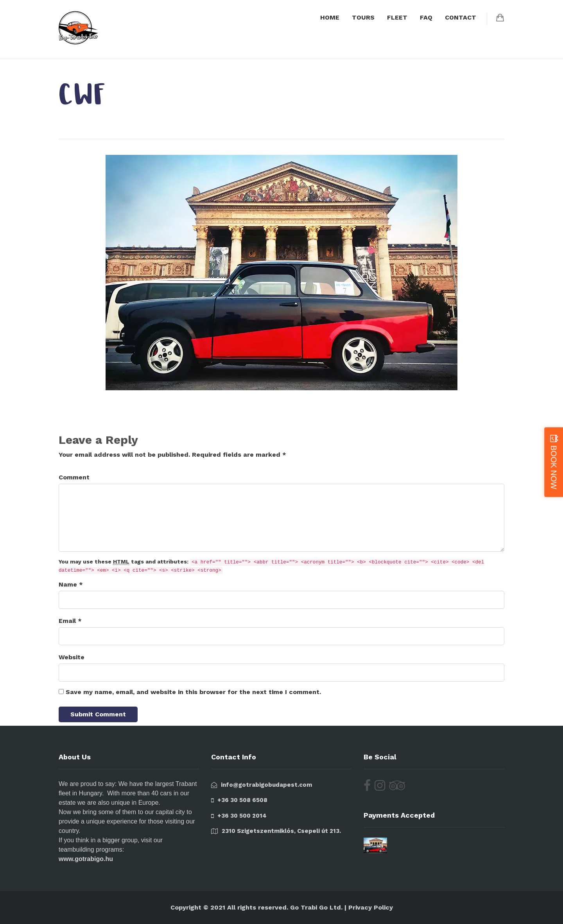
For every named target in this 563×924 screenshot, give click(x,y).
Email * (70, 621)
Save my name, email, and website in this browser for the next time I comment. (193, 692)
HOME (330, 17)
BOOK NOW (554, 467)
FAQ (426, 17)
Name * (71, 584)
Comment (74, 477)
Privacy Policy (371, 907)
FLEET (397, 17)
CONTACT (461, 17)
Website (72, 657)
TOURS (363, 17)
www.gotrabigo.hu (86, 859)
